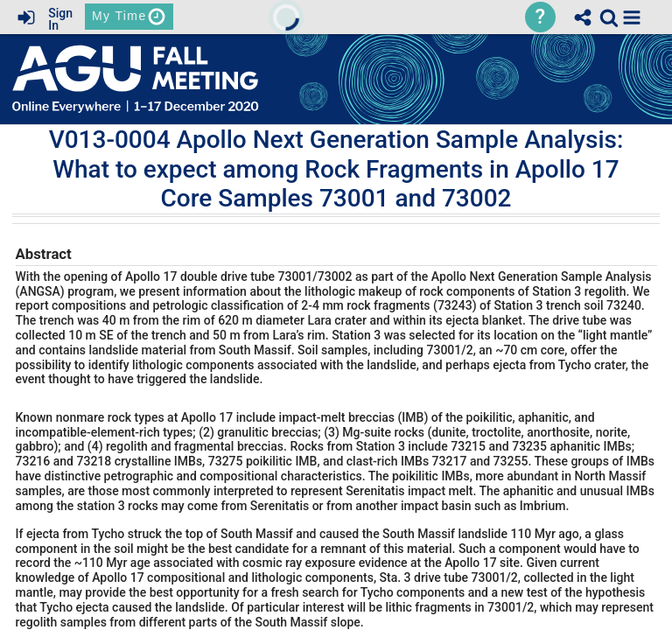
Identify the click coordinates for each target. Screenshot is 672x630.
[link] (609, 17)
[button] (632, 17)
